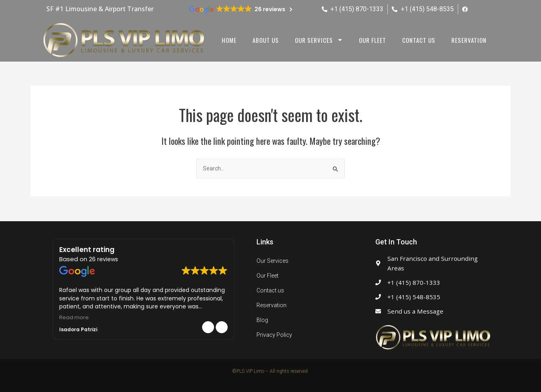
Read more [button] (74, 317)
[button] (222, 327)
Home (229, 40)
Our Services (273, 261)
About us (266, 40)
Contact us (419, 40)
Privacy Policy (274, 335)
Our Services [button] (319, 40)
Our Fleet (373, 40)
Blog (262, 320)
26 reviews (103, 259)
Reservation (469, 40)
